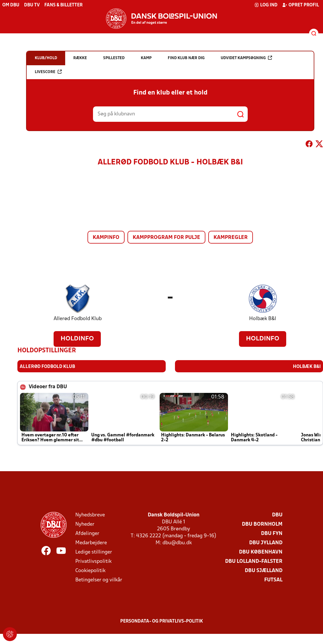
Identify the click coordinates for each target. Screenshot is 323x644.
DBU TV (32, 5)
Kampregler (231, 238)
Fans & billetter (63, 5)
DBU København (261, 552)
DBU (277, 515)
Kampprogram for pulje (166, 238)
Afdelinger (87, 533)
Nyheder (85, 524)
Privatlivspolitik (93, 561)
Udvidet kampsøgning (246, 58)
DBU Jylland (266, 543)
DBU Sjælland (264, 570)
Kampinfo (106, 238)
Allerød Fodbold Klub (78, 319)
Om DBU (11, 5)
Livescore (48, 72)
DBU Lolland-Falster (254, 561)
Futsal (273, 580)
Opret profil (301, 5)
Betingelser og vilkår (99, 580)
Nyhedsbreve (90, 515)
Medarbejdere (91, 543)
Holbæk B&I (263, 319)
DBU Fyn (272, 533)
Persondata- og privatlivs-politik (162, 621)
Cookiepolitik (90, 570)
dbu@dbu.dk (177, 543)
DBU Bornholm (262, 524)
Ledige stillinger (94, 552)
